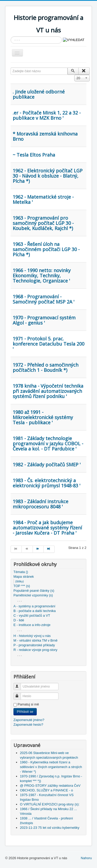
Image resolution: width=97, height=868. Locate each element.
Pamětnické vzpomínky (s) (33, 595)
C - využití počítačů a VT (32, 615)
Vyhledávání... (11, 36)
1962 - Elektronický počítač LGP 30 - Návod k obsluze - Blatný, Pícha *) (48, 176)
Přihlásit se (25, 712)
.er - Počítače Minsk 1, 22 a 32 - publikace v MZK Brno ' (47, 115)
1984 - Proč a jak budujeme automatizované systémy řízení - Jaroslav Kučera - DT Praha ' (47, 528)
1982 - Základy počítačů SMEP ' (47, 465)
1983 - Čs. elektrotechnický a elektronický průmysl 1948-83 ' (47, 483)
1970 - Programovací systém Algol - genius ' (44, 320)
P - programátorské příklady (34, 645)
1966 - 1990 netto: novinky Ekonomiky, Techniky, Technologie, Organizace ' (42, 275)
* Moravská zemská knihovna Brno (45, 136)
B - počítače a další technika (35, 611)
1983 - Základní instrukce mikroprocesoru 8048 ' (40, 504)
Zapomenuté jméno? (29, 720)
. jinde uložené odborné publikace (39, 94)
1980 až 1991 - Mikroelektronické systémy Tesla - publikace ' (43, 417)
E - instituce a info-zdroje (32, 625)
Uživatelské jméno (20, 684)
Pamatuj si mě (28, 704)
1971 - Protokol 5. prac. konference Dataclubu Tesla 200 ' (48, 344)
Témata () (21, 572)
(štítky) (20, 581)
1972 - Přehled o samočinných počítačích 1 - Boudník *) (46, 367)
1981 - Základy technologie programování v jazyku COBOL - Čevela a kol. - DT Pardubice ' (48, 443)
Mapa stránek (24, 577)
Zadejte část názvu (11, 68)
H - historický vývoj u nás (32, 636)
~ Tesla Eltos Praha (34, 155)
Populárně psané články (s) (34, 591)
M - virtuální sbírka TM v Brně (35, 640)
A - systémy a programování (34, 606)
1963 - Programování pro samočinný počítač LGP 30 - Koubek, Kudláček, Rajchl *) (43, 223)
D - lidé (19, 620)
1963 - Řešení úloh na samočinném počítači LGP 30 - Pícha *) (46, 249)
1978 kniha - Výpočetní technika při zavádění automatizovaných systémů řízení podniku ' (48, 391)
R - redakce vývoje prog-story (35, 650)
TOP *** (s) (22, 586)
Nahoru (86, 858)
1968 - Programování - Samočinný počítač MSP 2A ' (44, 299)
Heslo (20, 694)
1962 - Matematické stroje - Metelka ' (43, 199)
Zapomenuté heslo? (28, 725)
